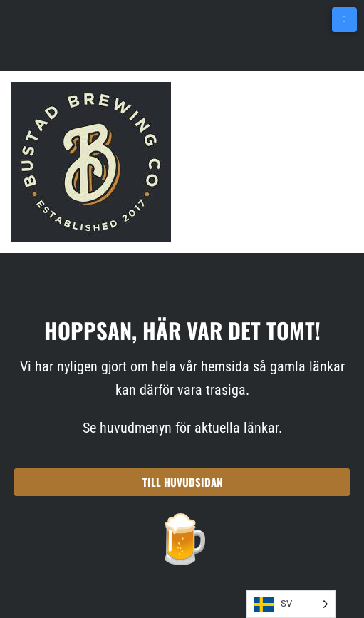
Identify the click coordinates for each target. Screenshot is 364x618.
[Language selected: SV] (291, 604)
